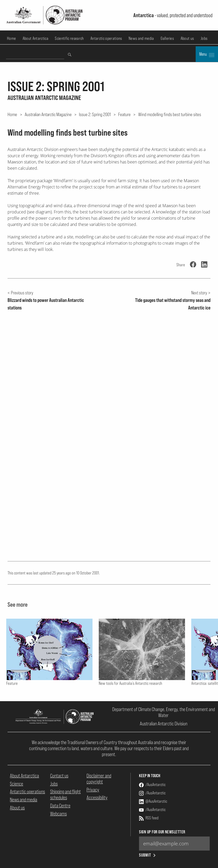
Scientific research (69, 38)
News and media (141, 38)
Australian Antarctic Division (164, 724)
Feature (124, 114)
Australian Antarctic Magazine (48, 114)
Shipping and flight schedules (65, 794)
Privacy (93, 790)
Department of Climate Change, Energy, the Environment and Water (164, 712)
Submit (148, 855)
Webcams (58, 814)
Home (11, 38)
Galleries (167, 38)
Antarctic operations (106, 38)
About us (187, 38)
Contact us (59, 776)
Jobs (204, 38)
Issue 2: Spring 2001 (95, 114)
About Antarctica (35, 38)
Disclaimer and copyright (99, 779)
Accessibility (97, 797)
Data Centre (60, 806)
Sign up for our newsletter (162, 832)
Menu (207, 55)
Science (16, 784)
